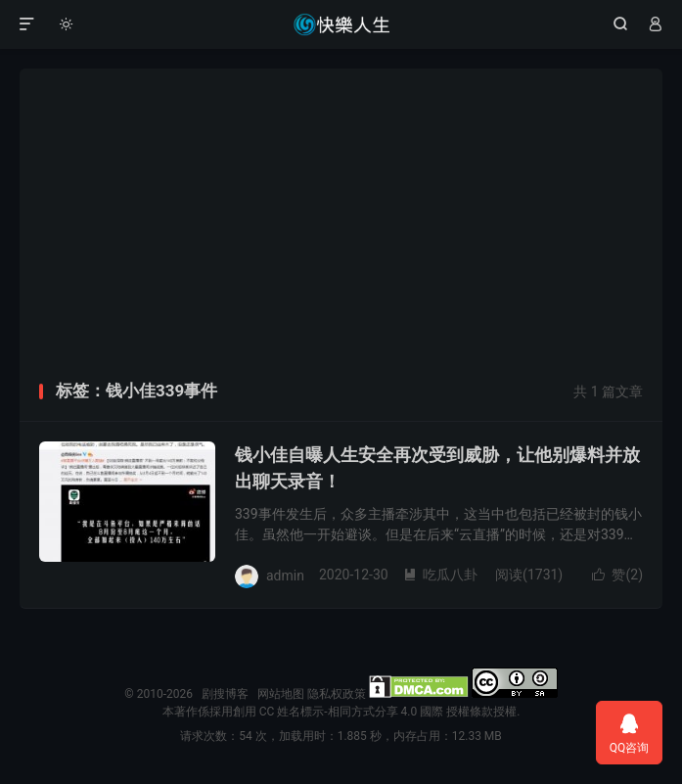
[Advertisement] (341, 232)
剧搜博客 (341, 24)
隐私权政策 (337, 694)
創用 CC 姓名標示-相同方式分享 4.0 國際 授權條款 (363, 712)
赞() (617, 575)
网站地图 (281, 694)
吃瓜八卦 (440, 575)
